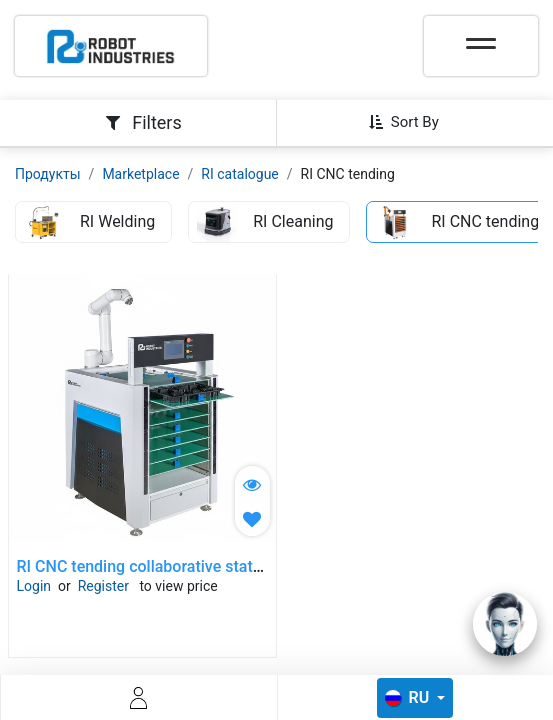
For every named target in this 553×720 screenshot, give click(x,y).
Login (34, 586)
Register (103, 586)
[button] (411, 122)
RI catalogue (239, 174)
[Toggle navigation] (481, 37)
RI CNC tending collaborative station (146, 566)
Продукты (48, 174)
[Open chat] (505, 624)
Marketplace (140, 174)
